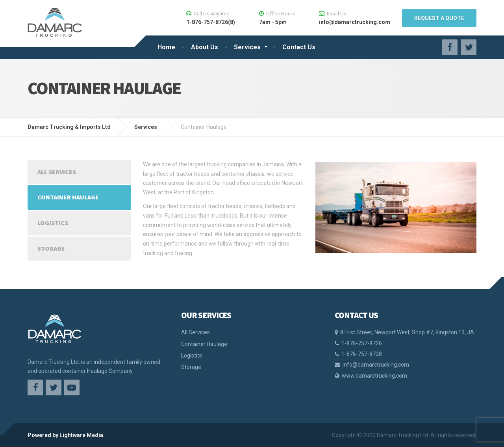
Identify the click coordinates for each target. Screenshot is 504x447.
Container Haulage (68, 197)
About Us (205, 47)
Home (166, 47)
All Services (57, 172)
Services (247, 47)
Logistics (53, 223)
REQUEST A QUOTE (439, 18)
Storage (51, 248)
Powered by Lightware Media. (66, 435)
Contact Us (299, 47)
